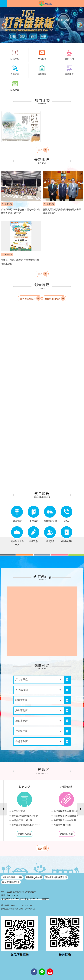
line (42, 968)
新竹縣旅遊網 (57, 811)
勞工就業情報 (15, 825)
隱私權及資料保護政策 (56, 877)
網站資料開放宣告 (11, 882)
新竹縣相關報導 (52, 299)
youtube (50, 968)
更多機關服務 (21, 834)
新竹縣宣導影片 (28, 299)
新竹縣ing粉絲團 (34, 877)
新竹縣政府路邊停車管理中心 (65, 825)
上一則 (3, 25)
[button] (42, 25)
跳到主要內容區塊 (1, 1)
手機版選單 (3, 3)
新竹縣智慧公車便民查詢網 (64, 816)
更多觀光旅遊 (63, 834)
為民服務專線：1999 (12, 877)
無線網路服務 (15, 816)
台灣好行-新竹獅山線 (61, 820)
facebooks (34, 968)
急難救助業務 (15, 820)
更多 (40, 150)
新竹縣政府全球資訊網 (45, 3)
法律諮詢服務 (15, 811)
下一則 (81, 25)
